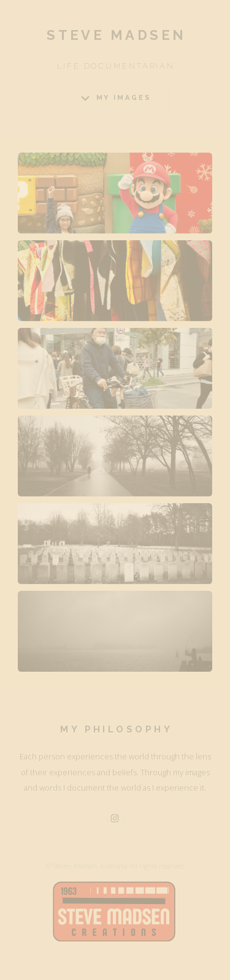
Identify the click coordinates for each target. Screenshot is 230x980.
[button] (115, 98)
